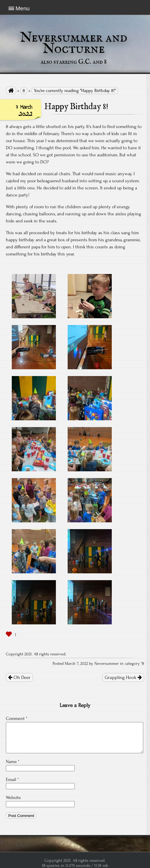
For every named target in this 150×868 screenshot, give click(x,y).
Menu (23, 8)
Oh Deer (19, 677)
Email (12, 780)
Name (13, 762)
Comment (17, 718)
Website (13, 798)
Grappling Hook (123, 677)
